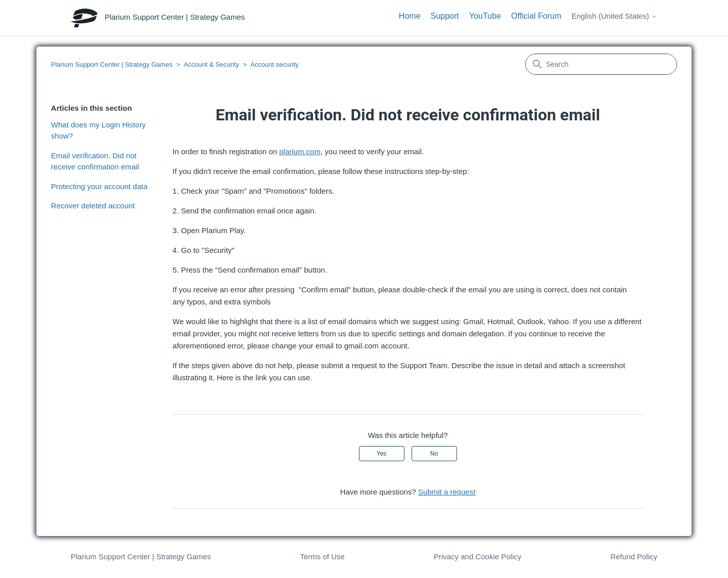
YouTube (485, 16)
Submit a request (447, 492)
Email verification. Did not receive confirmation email (95, 161)
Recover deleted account (93, 206)
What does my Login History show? (99, 130)
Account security (274, 64)
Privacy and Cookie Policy (477, 557)
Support (445, 16)
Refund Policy (634, 557)
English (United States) (614, 16)
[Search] (601, 64)
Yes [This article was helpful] (382, 454)
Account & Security (211, 64)
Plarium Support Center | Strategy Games (112, 64)
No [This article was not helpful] (434, 454)
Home (410, 16)
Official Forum (536, 16)
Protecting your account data (99, 186)
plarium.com (300, 151)
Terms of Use (322, 557)
